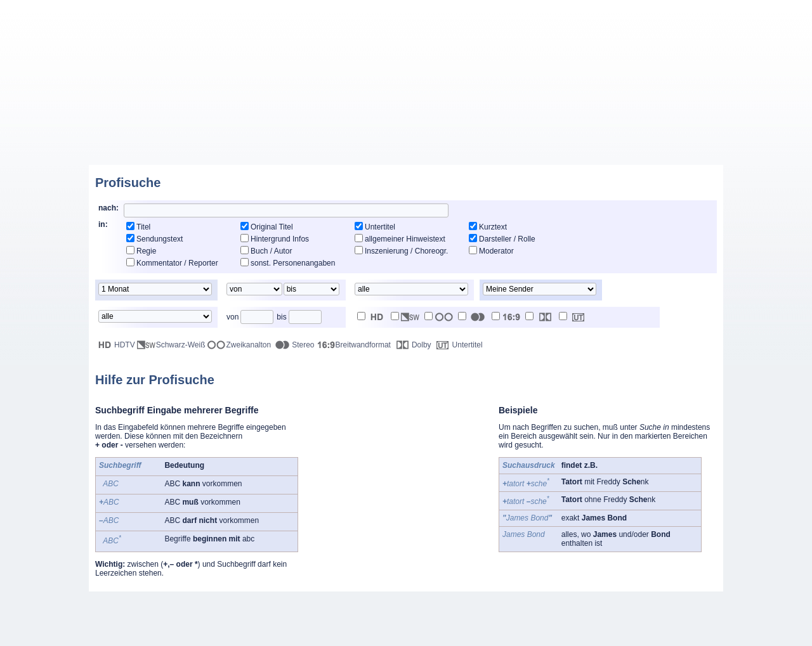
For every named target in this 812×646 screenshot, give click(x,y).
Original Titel (272, 227)
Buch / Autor (271, 251)
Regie (146, 251)
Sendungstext (160, 239)
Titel (143, 227)
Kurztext (493, 227)
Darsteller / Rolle (507, 239)
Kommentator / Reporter (177, 263)
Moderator (496, 251)
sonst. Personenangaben (293, 263)
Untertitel (380, 227)
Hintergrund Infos (280, 239)
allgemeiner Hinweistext (405, 239)
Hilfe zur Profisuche (155, 380)
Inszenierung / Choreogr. (406, 251)
